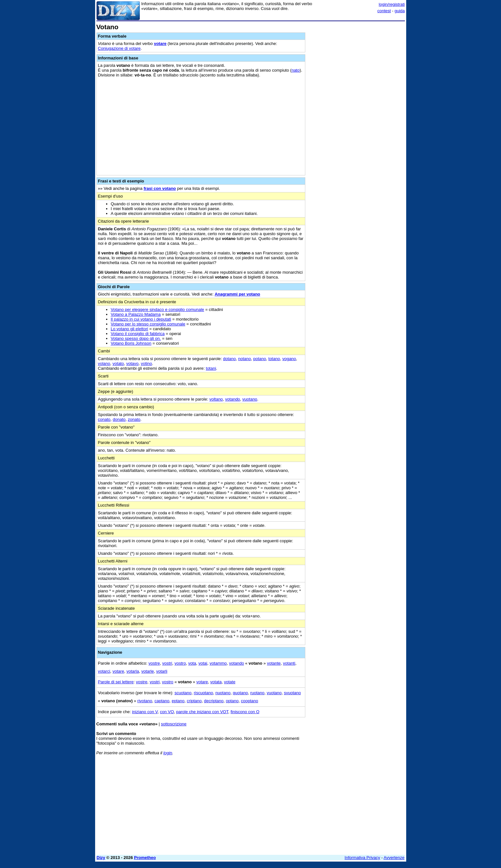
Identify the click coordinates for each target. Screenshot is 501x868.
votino (146, 363)
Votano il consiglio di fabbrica (138, 334)
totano (274, 359)
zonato (134, 419)
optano (232, 701)
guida (400, 11)
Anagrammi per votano (237, 294)
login (168, 753)
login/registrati (392, 4)
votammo (218, 663)
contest (384, 11)
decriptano (214, 701)
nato (295, 70)
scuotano (183, 693)
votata (216, 682)
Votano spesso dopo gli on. (136, 338)
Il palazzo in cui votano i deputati (141, 319)
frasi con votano (160, 188)
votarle (148, 671)
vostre (154, 663)
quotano (240, 693)
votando (233, 399)
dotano (229, 359)
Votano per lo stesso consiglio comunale (148, 324)
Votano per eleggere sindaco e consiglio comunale (158, 310)
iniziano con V (145, 712)
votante (274, 663)
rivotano (145, 701)
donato (119, 419)
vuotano (250, 399)
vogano (289, 359)
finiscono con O (245, 712)
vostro (180, 663)
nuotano (223, 693)
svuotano (292, 693)
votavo (132, 363)
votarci (104, 671)
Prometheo (145, 858)
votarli (162, 671)
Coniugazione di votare (119, 48)
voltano (216, 399)
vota (192, 663)
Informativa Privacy (362, 858)
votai (203, 663)
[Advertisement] (357, 120)
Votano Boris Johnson (131, 343)
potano (260, 359)
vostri (167, 663)
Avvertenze (394, 858)
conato (104, 419)
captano (162, 701)
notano (245, 359)
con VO (167, 712)
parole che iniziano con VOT (202, 712)
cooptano (250, 701)
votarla (133, 671)
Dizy (101, 858)
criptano (194, 701)
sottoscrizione (174, 724)
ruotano (257, 693)
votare (160, 44)
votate (230, 682)
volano (104, 363)
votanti (289, 663)
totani (211, 368)
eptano (178, 701)
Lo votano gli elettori (130, 329)
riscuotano (203, 693)
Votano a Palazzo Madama (136, 314)
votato (118, 363)
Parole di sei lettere (116, 682)
